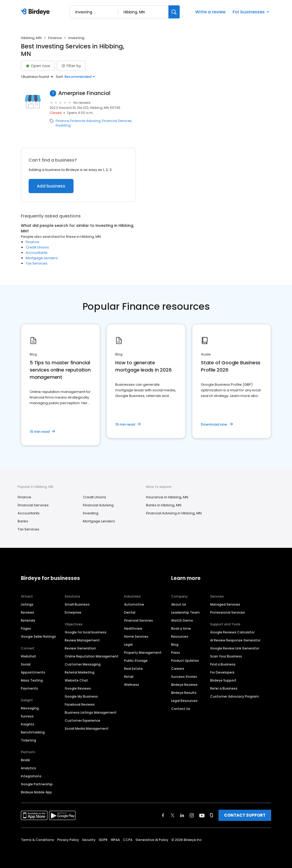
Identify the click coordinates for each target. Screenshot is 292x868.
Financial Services (117, 121)
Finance (55, 38)
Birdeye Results (184, 693)
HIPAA (115, 840)
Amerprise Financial (84, 93)
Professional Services (228, 612)
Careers (178, 669)
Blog (175, 645)
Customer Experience (82, 720)
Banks (23, 521)
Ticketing (28, 740)
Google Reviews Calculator (232, 632)
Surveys (27, 716)
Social (26, 664)
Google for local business (86, 632)
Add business (51, 186)
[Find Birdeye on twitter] (173, 815)
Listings (27, 604)
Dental (130, 612)
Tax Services (36, 263)
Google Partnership (37, 784)
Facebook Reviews (80, 704)
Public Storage (136, 661)
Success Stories (184, 677)
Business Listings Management (91, 712)
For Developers (222, 672)
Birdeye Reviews (184, 685)
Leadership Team (185, 612)
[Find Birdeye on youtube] (202, 815)
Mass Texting (32, 680)
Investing (63, 125)
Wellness (132, 685)
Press (176, 653)
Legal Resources (184, 701)
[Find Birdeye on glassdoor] (212, 815)
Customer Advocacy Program (235, 696)
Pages (26, 628)
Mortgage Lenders (42, 258)
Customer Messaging (83, 664)
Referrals (28, 620)
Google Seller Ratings (38, 636)
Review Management (82, 640)
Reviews (28, 612)
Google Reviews (78, 688)
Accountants (37, 253)
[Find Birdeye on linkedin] (182, 815)
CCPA (128, 840)
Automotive (134, 604)
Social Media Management (87, 729)
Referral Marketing (80, 672)
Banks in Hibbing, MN (164, 505)
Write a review (210, 12)
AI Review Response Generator (235, 640)
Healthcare (133, 628)
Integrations (31, 776)
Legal (128, 645)
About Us (179, 604)
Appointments (33, 672)
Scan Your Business (226, 656)
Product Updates (185, 661)
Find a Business (223, 664)
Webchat (28, 656)
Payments (29, 688)
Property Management (143, 653)
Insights (28, 724)
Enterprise (73, 612)
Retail (129, 677)
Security (89, 840)
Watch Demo (182, 620)
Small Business (77, 604)
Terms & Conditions (37, 840)
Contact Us (181, 709)
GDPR (103, 840)
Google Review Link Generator (235, 648)
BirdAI (25, 760)
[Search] (174, 12)
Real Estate (133, 669)
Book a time (181, 628)
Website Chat (76, 680)
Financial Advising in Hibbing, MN (174, 513)
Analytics (28, 768)
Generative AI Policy (152, 840)
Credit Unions (37, 247)
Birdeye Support (223, 680)
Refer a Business (224, 688)
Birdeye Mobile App (36, 792)
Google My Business (81, 696)
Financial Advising (85, 121)
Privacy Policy (68, 840)
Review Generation (80, 648)
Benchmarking (33, 732)
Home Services (136, 636)
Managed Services (225, 604)
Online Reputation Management (92, 656)
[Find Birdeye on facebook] (163, 815)
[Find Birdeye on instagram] (192, 815)
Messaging (30, 708)
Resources (180, 636)
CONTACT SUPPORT (245, 815)
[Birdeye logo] (36, 12)
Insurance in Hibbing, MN (167, 497)
